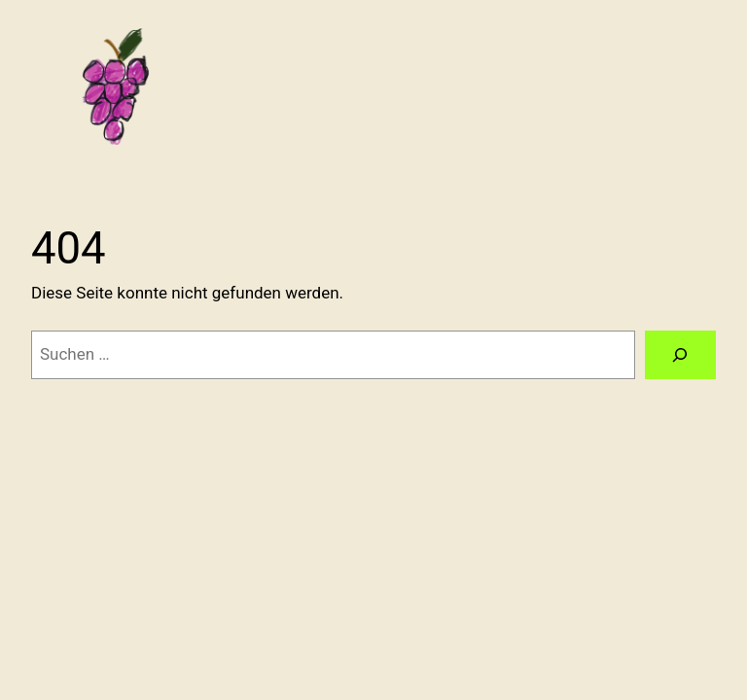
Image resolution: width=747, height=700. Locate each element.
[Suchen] (680, 355)
